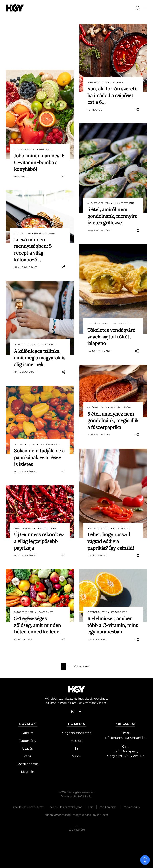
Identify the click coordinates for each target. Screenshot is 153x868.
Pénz (27, 756)
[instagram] (73, 712)
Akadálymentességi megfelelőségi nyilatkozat (76, 815)
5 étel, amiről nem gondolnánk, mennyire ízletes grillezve (112, 216)
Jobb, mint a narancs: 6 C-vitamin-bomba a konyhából (39, 116)
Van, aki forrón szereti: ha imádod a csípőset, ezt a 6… (112, 95)
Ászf (91, 807)
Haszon (77, 741)
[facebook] (80, 712)
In (76, 748)
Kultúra (27, 733)
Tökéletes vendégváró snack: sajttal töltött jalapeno (111, 337)
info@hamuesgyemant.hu (126, 738)
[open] (145, 860)
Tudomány (28, 741)
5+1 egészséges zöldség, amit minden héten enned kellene (37, 579)
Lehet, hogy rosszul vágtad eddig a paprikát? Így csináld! (111, 541)
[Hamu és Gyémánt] (15, 8)
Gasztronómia (28, 764)
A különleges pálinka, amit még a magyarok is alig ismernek (40, 312)
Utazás (27, 748)
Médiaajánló (108, 807)
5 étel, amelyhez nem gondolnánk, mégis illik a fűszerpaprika (113, 421)
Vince (77, 756)
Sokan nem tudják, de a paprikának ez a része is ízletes (39, 411)
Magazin (28, 772)
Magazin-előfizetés (76, 733)
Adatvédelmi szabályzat (66, 807)
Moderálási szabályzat (28, 807)
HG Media (85, 796)
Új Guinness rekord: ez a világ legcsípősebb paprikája (39, 495)
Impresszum (131, 807)
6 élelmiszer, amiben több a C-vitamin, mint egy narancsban (113, 625)
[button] (145, 8)
